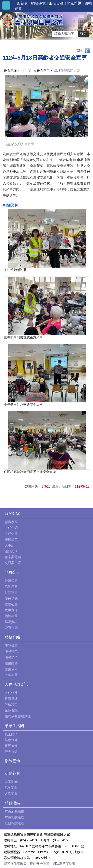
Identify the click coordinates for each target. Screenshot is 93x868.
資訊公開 (11, 628)
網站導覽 (38, 3)
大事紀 (10, 545)
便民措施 (11, 598)
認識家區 (11, 522)
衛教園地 (12, 761)
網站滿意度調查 (64, 864)
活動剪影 (11, 788)
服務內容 (11, 663)
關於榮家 (12, 514)
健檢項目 (11, 705)
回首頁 (22, 3)
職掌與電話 (13, 557)
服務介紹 (12, 637)
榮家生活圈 (14, 726)
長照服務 (11, 746)
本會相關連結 (14, 817)
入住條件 (11, 693)
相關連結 (12, 803)
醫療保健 (11, 740)
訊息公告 (12, 572)
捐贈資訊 (11, 622)
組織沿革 (11, 540)
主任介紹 (11, 528)
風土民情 (11, 734)
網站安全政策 (40, 864)
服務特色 (11, 652)
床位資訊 (11, 711)
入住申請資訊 (16, 684)
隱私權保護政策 (15, 864)
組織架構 (11, 551)
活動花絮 (12, 773)
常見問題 (74, 3)
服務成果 (11, 669)
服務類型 (11, 657)
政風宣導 (11, 610)
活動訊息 (11, 587)
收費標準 (11, 699)
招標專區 (11, 616)
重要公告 (11, 604)
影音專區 (11, 593)
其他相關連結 (14, 823)
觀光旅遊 (11, 752)
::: (4, 512)
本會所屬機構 (14, 811)
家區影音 (11, 782)
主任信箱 (56, 3)
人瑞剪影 (11, 793)
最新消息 (11, 581)
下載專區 (11, 675)
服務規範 (11, 646)
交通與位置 (13, 563)
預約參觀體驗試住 (18, 716)
